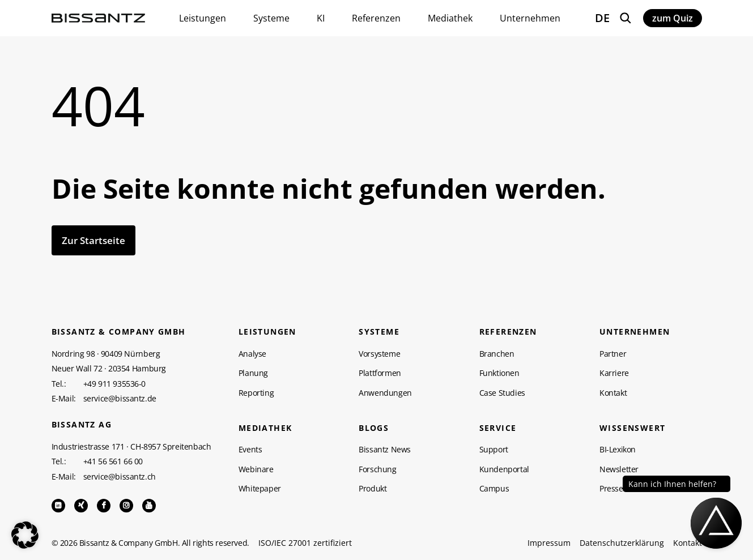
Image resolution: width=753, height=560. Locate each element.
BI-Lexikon (618, 450)
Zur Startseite (93, 240)
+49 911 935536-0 (115, 384)
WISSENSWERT (632, 428)
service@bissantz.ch (120, 477)
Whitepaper (260, 489)
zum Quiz (673, 18)
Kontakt (613, 393)
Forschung (377, 469)
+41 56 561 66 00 (113, 461)
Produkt (373, 489)
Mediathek (265, 428)
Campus (494, 489)
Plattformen (380, 373)
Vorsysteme (379, 354)
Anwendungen (385, 393)
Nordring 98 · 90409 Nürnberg (106, 354)
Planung (253, 373)
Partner (613, 354)
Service (498, 428)
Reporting (256, 393)
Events (250, 450)
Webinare (256, 469)
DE (602, 18)
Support (494, 450)
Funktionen (499, 373)
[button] (25, 535)
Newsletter (619, 469)
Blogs (374, 428)
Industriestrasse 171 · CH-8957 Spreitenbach (131, 446)
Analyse (252, 354)
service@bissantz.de (120, 399)
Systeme (379, 332)
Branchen (497, 354)
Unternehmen (635, 332)
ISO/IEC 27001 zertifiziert (305, 543)
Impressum (549, 543)
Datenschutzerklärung (622, 543)
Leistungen (267, 332)
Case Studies (502, 393)
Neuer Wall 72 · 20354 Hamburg (109, 368)
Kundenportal (504, 469)
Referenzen (508, 332)
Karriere (614, 373)
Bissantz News (385, 450)
